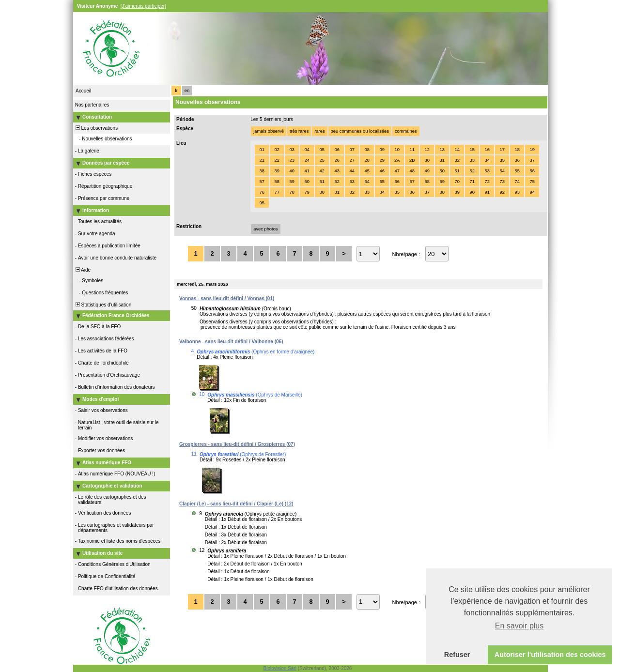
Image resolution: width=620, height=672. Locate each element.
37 (532, 160)
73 (502, 182)
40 (292, 171)
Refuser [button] (457, 655)
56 (532, 171)
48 (412, 171)
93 (517, 192)
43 (337, 171)
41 (307, 171)
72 (487, 182)
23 (292, 160)
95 (262, 203)
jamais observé (269, 131)
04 (307, 150)
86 (412, 192)
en (187, 91)
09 (382, 150)
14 (457, 150)
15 (472, 150)
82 (352, 192)
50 (442, 171)
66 (397, 182)
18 (517, 150)
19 (532, 150)
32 (457, 160)
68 (427, 182)
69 (442, 182)
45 (367, 171)
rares (319, 131)
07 (352, 150)
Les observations (96, 128)
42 (322, 171)
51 (457, 171)
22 (277, 160)
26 (337, 160)
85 (397, 192)
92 (502, 192)
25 (322, 160)
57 (262, 182)
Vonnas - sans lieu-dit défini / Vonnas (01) (227, 298)
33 (472, 160)
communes (406, 131)
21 (262, 160)
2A (397, 160)
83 (367, 192)
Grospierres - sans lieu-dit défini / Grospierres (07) (237, 444)
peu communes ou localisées (360, 131)
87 (427, 192)
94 (532, 192)
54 (502, 171)
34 (487, 160)
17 (502, 150)
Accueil (83, 91)
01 (262, 150)
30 (427, 160)
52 (472, 171)
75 (532, 182)
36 (517, 160)
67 (412, 182)
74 (517, 182)
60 (307, 182)
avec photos (265, 229)
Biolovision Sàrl (280, 668)
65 (382, 182)
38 (262, 171)
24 (307, 160)
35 (502, 160)
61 (322, 182)
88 (442, 192)
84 (382, 192)
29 (382, 160)
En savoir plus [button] (519, 626)
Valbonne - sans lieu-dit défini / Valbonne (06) (231, 342)
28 (367, 160)
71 (472, 182)
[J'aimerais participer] (143, 6)
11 (412, 150)
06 (337, 150)
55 (517, 171)
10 (397, 150)
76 (262, 192)
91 (487, 192)
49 (427, 171)
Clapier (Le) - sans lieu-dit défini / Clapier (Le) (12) (236, 504)
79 (307, 192)
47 (397, 171)
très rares (299, 131)
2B (412, 160)
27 (352, 160)
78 (292, 192)
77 (277, 192)
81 (337, 192)
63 (352, 182)
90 (472, 192)
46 (382, 171)
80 (322, 192)
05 (322, 150)
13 (442, 150)
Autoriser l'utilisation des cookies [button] (550, 655)
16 (487, 150)
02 (277, 150)
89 (457, 192)
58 (277, 182)
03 (292, 150)
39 (277, 171)
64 (367, 182)
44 (352, 171)
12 (427, 150)
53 (487, 171)
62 (337, 182)
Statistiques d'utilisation (103, 305)
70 (457, 182)
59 (292, 182)
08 (367, 150)
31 (442, 160)
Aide (82, 270)
